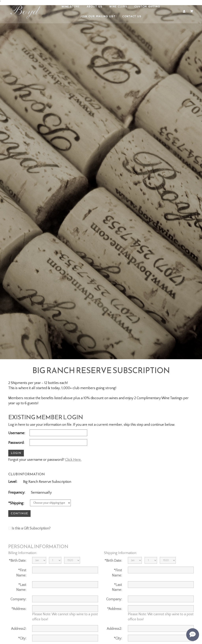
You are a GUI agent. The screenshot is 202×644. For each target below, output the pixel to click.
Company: (18, 599)
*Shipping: (16, 503)
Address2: (19, 629)
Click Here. (73, 460)
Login (16, 453)
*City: (22, 638)
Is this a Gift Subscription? (31, 528)
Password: (16, 443)
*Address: (19, 609)
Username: (17, 433)
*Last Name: (21, 588)
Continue (19, 513)
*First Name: (21, 573)
